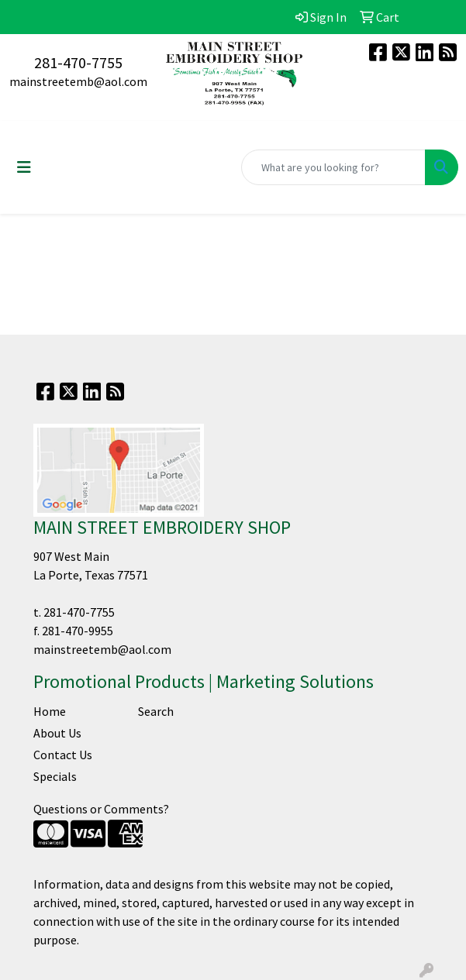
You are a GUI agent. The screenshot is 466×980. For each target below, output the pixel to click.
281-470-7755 (78, 62)
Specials (55, 776)
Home (50, 711)
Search (156, 711)
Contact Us (63, 755)
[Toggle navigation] (24, 167)
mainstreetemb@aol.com (78, 81)
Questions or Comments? (101, 809)
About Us (57, 733)
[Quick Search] (333, 167)
